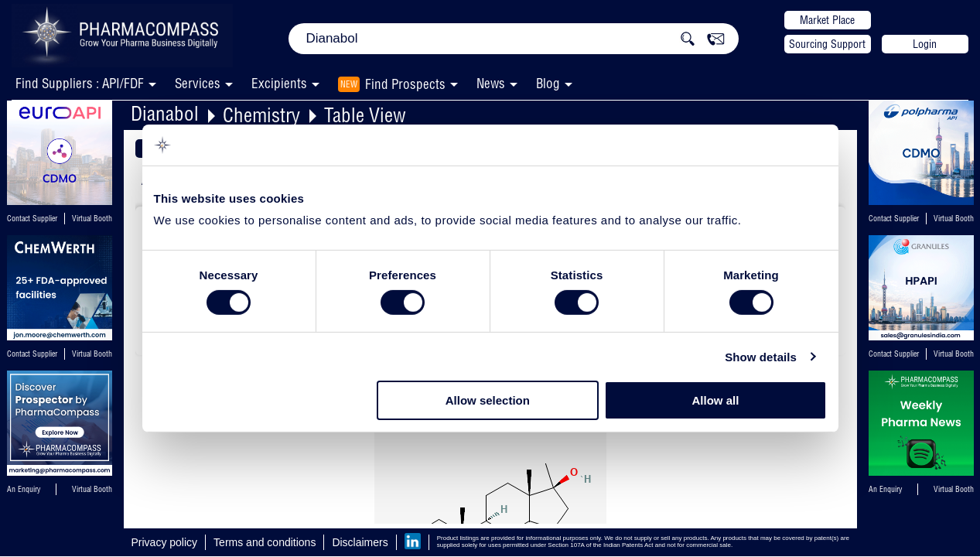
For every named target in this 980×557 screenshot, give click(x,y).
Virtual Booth (92, 219)
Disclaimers (360, 542)
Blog (548, 83)
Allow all (716, 400)
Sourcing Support (827, 44)
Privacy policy (165, 542)
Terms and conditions (265, 542)
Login (925, 44)
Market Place (827, 20)
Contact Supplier (32, 219)
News (491, 83)
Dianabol (165, 113)
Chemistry (261, 115)
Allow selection (488, 400)
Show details (761, 357)
